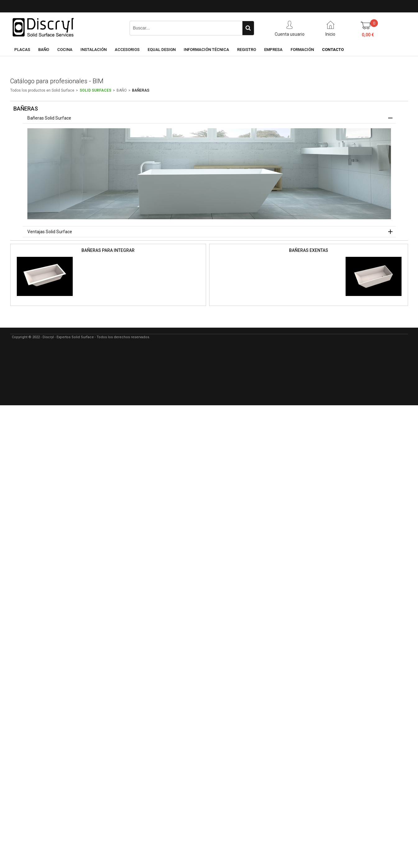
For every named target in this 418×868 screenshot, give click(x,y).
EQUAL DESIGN (162, 50)
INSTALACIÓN (94, 50)
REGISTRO (247, 50)
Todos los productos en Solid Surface (42, 90)
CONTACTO (333, 50)
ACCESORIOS (127, 50)
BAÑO (44, 50)
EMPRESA (273, 50)
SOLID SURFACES (95, 90)
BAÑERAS (141, 90)
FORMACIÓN (302, 50)
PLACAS (22, 50)
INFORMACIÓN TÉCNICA (206, 50)
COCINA (65, 50)
